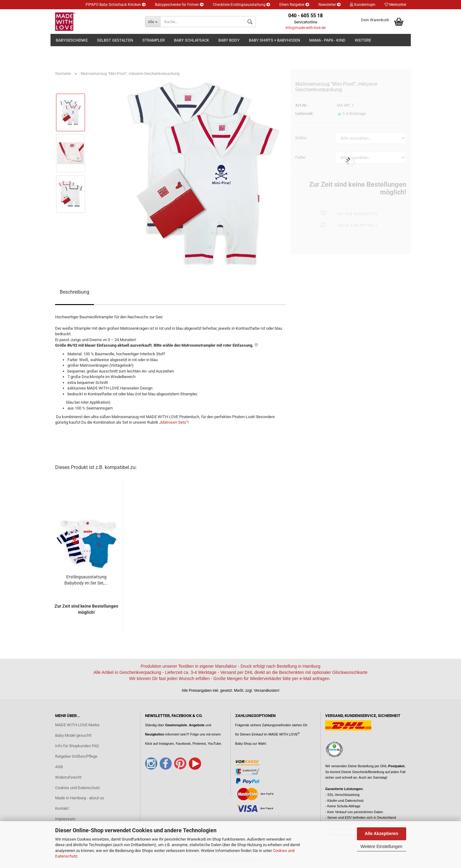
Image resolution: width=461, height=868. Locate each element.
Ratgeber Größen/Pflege (76, 756)
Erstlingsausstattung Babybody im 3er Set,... (86, 580)
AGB (59, 767)
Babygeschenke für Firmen (179, 5)
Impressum (65, 819)
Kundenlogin (363, 5)
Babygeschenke (72, 40)
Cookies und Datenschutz (77, 788)
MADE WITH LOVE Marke (77, 725)
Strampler (154, 40)
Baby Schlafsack (192, 40)
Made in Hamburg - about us (80, 798)
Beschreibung (75, 292)
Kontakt (62, 808)
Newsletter (330, 5)
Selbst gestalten (115, 40)
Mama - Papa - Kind (327, 40)
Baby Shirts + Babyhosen (274, 40)
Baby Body (229, 40)
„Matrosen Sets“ (173, 422)
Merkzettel (395, 5)
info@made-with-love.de (305, 28)
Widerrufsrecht (68, 777)
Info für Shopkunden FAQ (77, 746)
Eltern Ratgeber (294, 5)
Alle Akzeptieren (381, 833)
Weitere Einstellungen (382, 846)
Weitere (363, 40)
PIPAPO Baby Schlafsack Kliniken (116, 5)
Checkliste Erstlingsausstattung (241, 5)
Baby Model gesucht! (73, 735)
